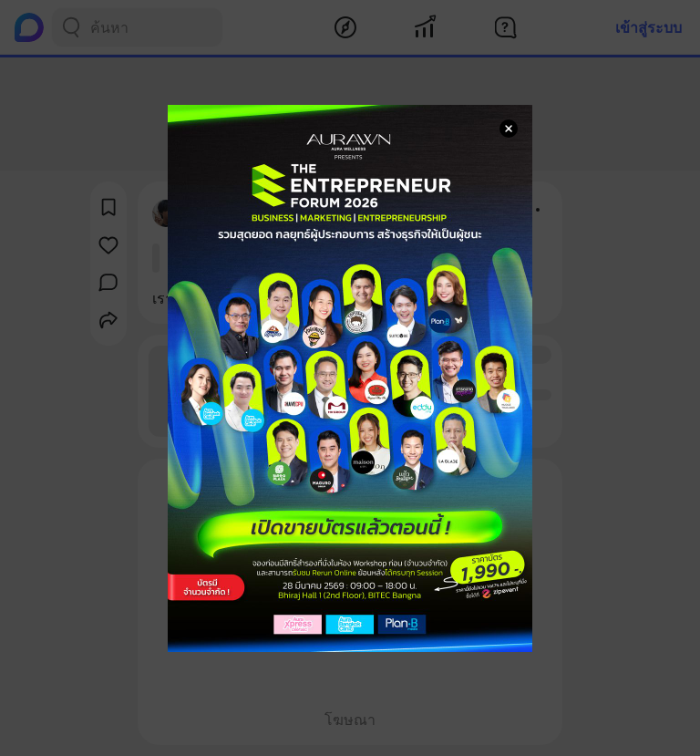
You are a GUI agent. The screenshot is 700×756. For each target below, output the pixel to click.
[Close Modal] (509, 129)
